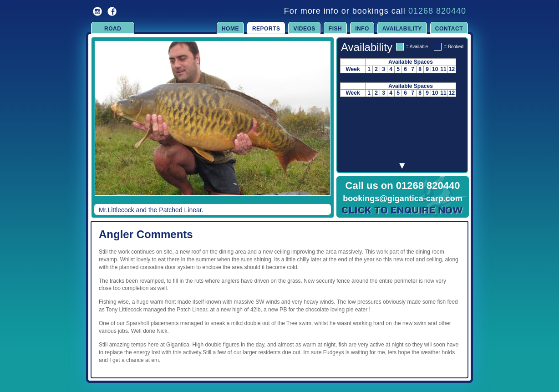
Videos (304, 29)
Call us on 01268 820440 (403, 186)
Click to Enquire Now (403, 210)
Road (113, 29)
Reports (266, 29)
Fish (335, 29)
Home (230, 29)
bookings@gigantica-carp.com (403, 199)
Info (362, 29)
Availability (402, 29)
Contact (449, 29)
